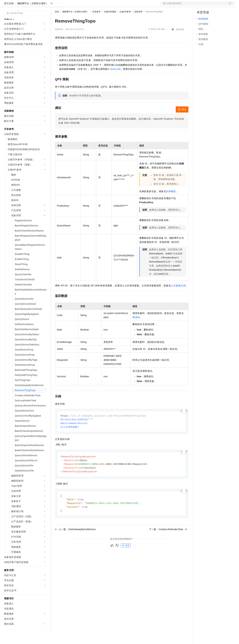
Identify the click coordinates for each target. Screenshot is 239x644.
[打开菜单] (5, 5)
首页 (57, 23)
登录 (229, 5)
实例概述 (171, 202)
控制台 (209, 5)
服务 (100, 5)
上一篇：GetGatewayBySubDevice (75, 542)
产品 (44, 5)
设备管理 (138, 23)
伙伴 (92, 5)
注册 (217, 5)
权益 (65, 5)
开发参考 (96, 23)
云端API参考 (125, 23)
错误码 (136, 328)
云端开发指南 (110, 23)
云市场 (83, 5)
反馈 (126, 559)
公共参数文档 (178, 296)
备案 (200, 5)
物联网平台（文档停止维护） (33, 14)
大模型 (35, 5)
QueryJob (116, 80)
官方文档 (9, 14)
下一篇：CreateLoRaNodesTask (168, 542)
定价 (73, 5)
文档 (193, 5)
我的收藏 (180, 40)
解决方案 (55, 5)
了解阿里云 (112, 5)
